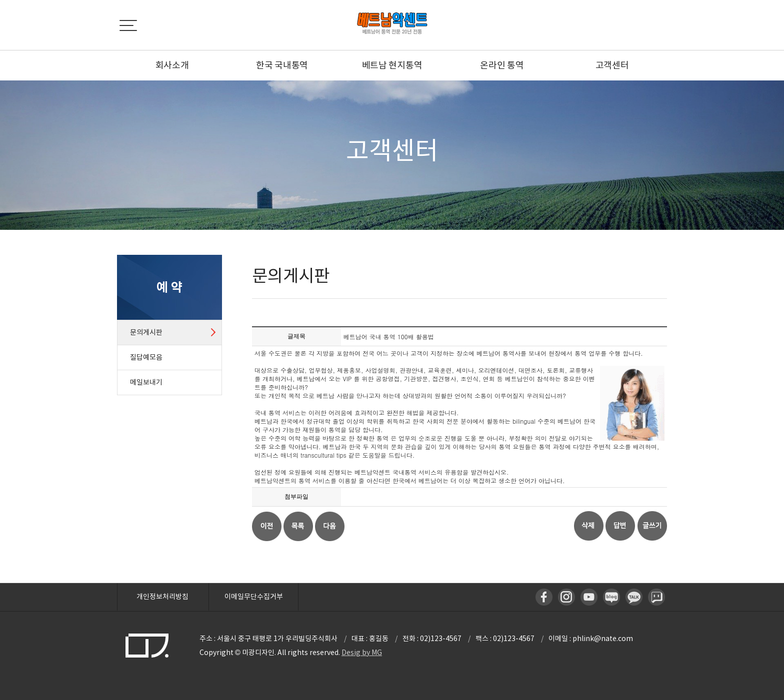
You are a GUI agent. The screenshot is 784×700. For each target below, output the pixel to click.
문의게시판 (146, 332)
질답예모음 (146, 357)
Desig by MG (362, 653)
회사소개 (172, 65)
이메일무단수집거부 (254, 597)
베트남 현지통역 (392, 65)
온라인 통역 (502, 65)
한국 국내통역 (282, 65)
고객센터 (612, 65)
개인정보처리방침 (162, 597)
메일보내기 (146, 382)
